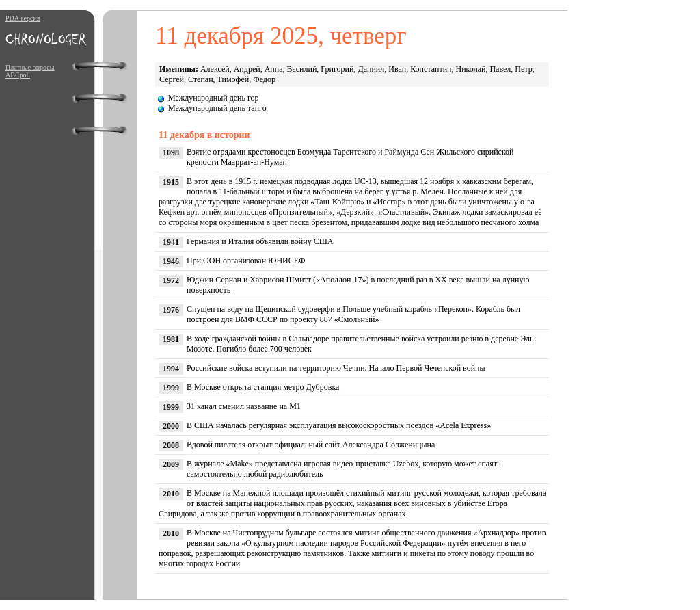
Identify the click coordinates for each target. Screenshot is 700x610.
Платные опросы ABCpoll (30, 71)
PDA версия (23, 18)
